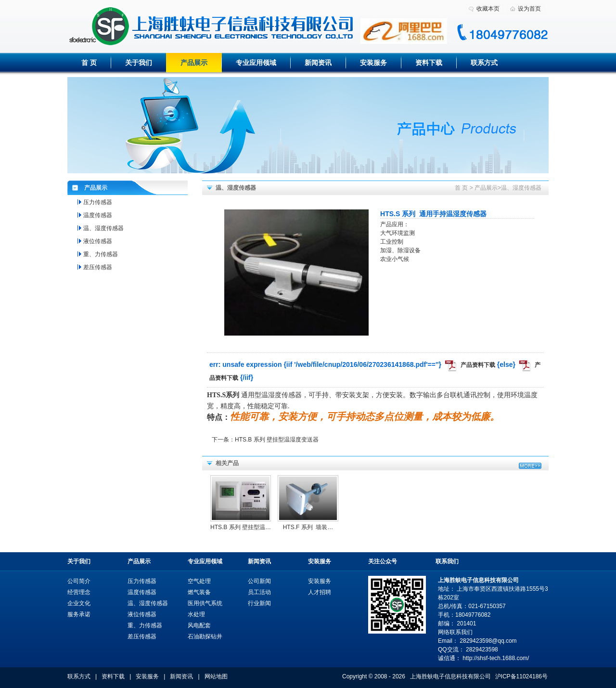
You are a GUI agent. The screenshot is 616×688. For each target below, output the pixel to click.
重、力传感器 (101, 254)
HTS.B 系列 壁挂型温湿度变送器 (277, 440)
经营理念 (79, 592)
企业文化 (79, 603)
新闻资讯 (318, 63)
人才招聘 (320, 592)
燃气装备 (199, 592)
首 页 (89, 63)
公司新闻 (259, 581)
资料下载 (429, 63)
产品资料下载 (478, 365)
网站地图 (216, 676)
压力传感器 (98, 202)
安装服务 (373, 63)
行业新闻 (259, 603)
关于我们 (139, 63)
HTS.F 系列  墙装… (308, 527)
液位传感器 (98, 241)
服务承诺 (79, 614)
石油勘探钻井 (205, 636)
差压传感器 (98, 267)
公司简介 (79, 581)
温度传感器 (98, 215)
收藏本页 (488, 9)
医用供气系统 (205, 603)
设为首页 (529, 9)
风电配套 (199, 625)
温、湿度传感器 (521, 188)
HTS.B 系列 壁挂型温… (241, 527)
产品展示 (194, 63)
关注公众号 (383, 561)
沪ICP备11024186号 (521, 676)
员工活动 (259, 592)
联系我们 (447, 561)
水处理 (196, 614)
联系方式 (484, 63)
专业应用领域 (256, 63)
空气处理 (199, 581)
